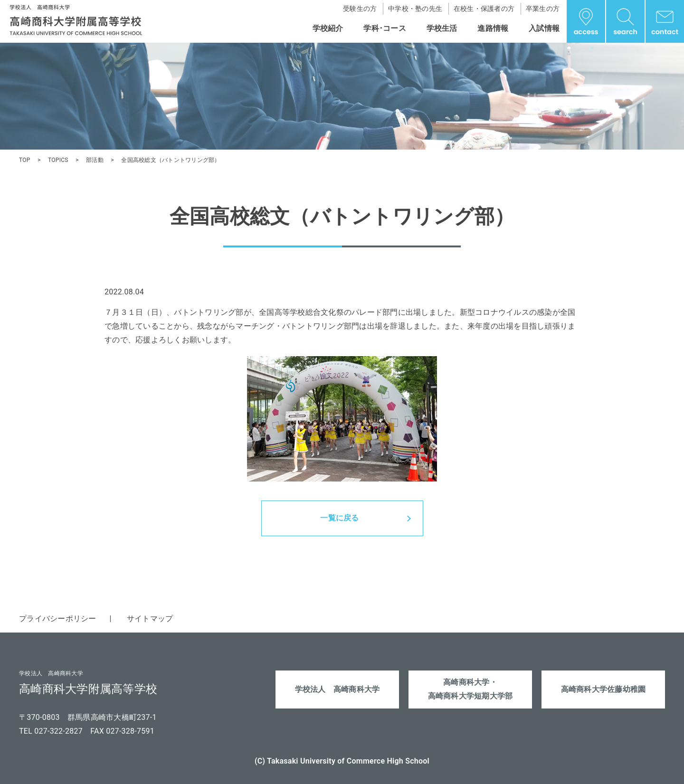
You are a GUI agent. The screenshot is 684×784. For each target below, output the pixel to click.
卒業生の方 (543, 9)
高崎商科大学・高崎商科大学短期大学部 (470, 689)
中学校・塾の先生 (415, 9)
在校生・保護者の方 (484, 9)
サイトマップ (150, 619)
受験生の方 (360, 9)
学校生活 (442, 28)
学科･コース (385, 28)
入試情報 (544, 28)
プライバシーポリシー (58, 619)
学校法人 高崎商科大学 (337, 689)
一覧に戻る (339, 518)
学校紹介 (328, 28)
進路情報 (493, 28)
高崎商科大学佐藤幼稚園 (603, 689)
